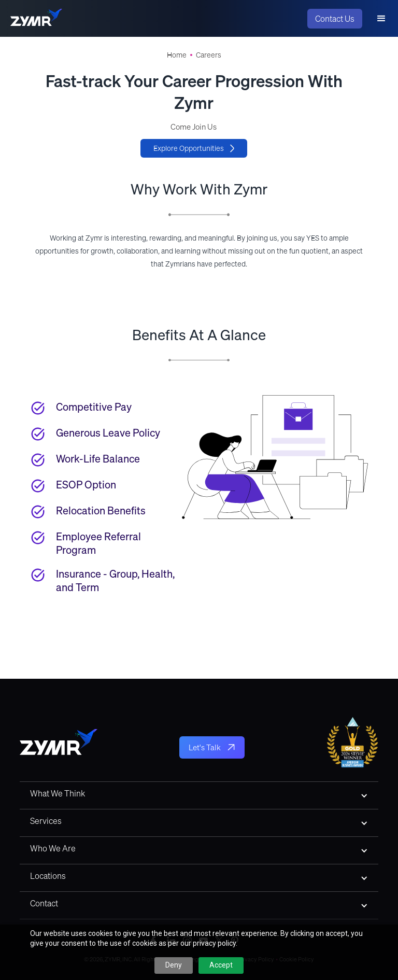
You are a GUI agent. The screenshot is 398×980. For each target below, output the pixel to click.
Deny (174, 965)
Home (177, 55)
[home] (36, 19)
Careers (209, 55)
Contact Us (335, 19)
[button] (381, 19)
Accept (221, 965)
